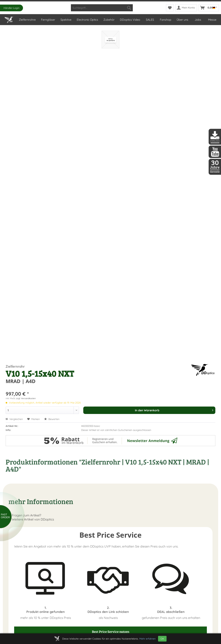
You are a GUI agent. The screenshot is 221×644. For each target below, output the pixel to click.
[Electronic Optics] (87, 20)
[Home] (9, 19)
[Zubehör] (109, 20)
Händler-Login (11, 8)
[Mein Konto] (186, 8)
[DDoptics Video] (130, 20)
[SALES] (150, 20)
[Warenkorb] (209, 8)
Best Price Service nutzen (111, 631)
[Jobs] (198, 20)
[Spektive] (66, 20)
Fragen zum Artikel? (25, 515)
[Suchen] (129, 8)
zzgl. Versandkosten (26, 398)
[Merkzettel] (170, 8)
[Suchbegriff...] (102, 8)
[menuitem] (102, 8)
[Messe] (212, 20)
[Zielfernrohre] (27, 20)
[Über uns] (182, 20)
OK (162, 639)
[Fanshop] (165, 20)
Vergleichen (14, 419)
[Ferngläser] (48, 20)
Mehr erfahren (147, 639)
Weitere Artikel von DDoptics (31, 519)
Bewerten (52, 419)
